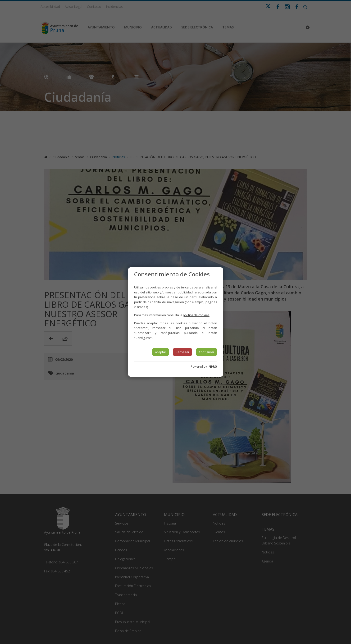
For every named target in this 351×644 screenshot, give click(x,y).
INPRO (212, 367)
